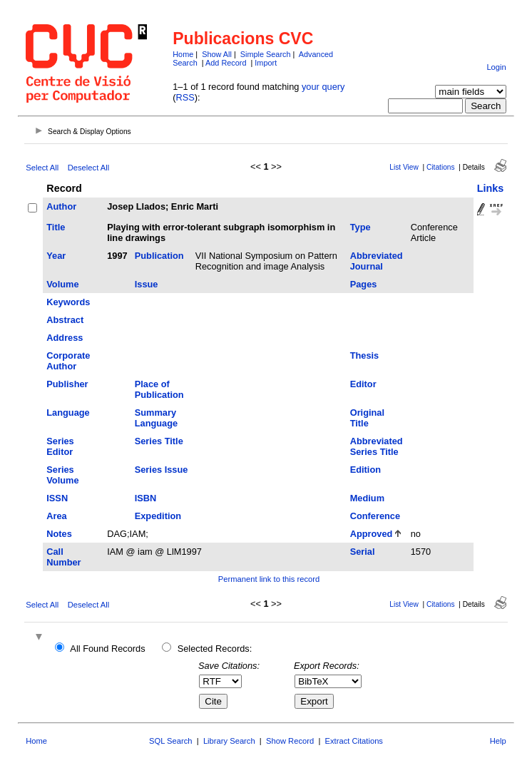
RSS (185, 97)
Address (65, 338)
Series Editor (60, 446)
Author (61, 206)
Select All (42, 168)
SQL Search (171, 741)
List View (404, 167)
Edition (365, 470)
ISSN (57, 498)
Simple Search (266, 54)
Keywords (68, 302)
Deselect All (88, 168)
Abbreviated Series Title (377, 446)
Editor (363, 384)
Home (183, 54)
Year (56, 256)
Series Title (159, 441)
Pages (364, 284)
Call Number (63, 557)
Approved (372, 534)
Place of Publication (159, 389)
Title (56, 227)
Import (266, 63)
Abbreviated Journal (377, 261)
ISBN (146, 498)
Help (498, 741)
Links (491, 188)
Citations (441, 167)
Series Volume (62, 475)
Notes (59, 534)
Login (496, 67)
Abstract (65, 320)
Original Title (367, 418)
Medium (367, 498)
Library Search (229, 741)
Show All (217, 54)
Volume (62, 284)
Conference (375, 516)
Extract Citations (354, 741)
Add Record (226, 63)
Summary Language (156, 418)
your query (323, 87)
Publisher (67, 384)
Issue (147, 284)
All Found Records (107, 649)
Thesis (365, 355)
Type (360, 227)
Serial (363, 552)
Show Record (290, 741)
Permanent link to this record (269, 579)
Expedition (158, 516)
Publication (159, 256)
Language (68, 413)
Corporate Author (68, 361)
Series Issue (162, 470)
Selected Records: (215, 649)
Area (56, 516)
